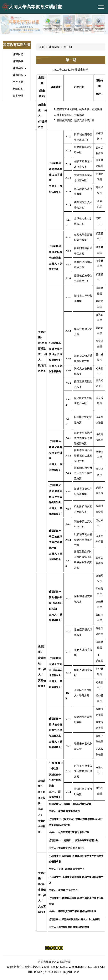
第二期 (68, 47)
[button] (5, 25)
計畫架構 (54, 47)
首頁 (42, 47)
